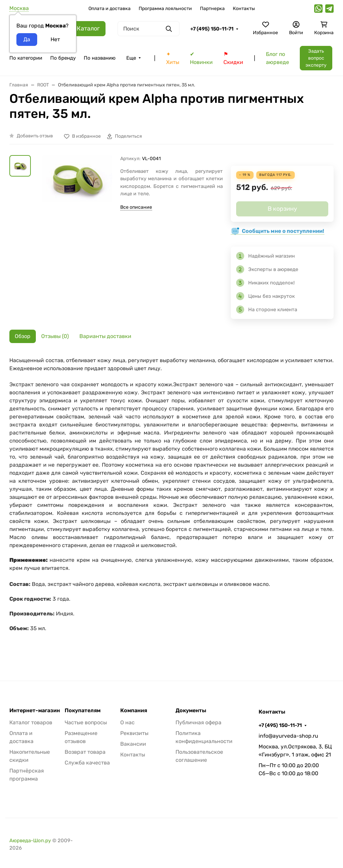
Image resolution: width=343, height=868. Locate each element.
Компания (134, 711)
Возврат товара (85, 752)
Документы (191, 711)
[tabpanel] (171, 505)
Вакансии (133, 744)
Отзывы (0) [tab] (55, 336)
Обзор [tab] (23, 336)
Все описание (136, 207)
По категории (26, 58)
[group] (77, 207)
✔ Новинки (201, 58)
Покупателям (83, 711)
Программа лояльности (165, 9)
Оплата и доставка (110, 9)
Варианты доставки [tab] (105, 336)
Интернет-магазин (35, 711)
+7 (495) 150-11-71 (212, 29)
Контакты (244, 9)
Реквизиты (134, 733)
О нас (127, 722)
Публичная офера (198, 722)
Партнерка (212, 9)
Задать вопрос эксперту (316, 58)
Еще (131, 58)
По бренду (63, 58)
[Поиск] (149, 29)
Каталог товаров (31, 722)
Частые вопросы (86, 722)
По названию (100, 58)
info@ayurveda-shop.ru (288, 736)
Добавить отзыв (35, 136)
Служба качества (87, 763)
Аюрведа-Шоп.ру (30, 841)
